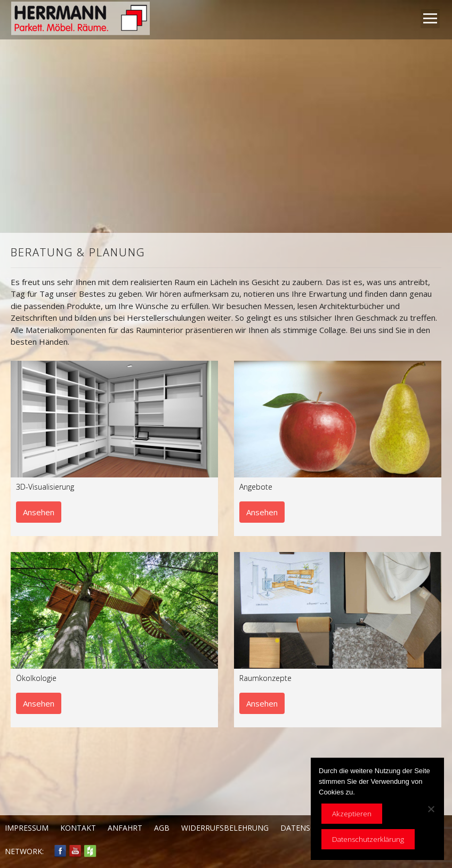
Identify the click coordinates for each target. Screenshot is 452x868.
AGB (162, 828)
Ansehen (39, 512)
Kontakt (78, 828)
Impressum (27, 828)
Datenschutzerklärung (368, 839)
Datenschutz (308, 828)
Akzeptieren (352, 814)
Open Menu (430, 19)
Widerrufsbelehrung (225, 828)
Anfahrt (125, 828)
